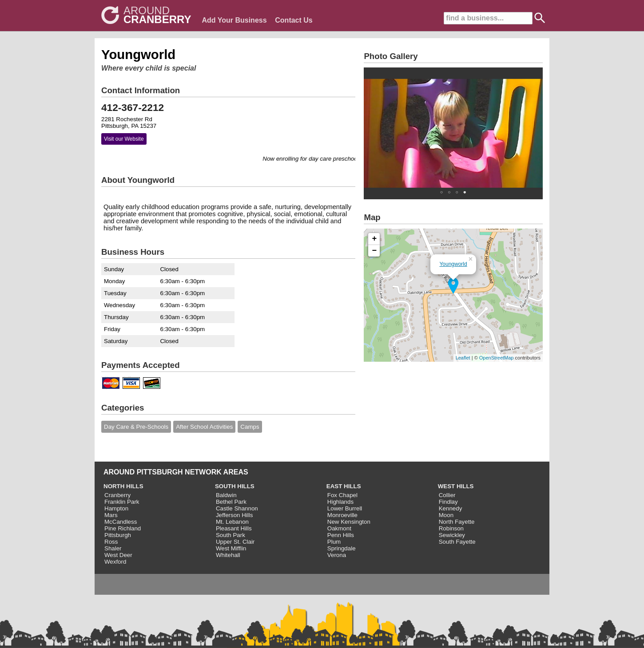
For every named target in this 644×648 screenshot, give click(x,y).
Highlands (340, 502)
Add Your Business (234, 20)
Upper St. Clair (235, 542)
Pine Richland (123, 528)
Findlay (448, 502)
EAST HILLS (344, 486)
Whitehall (228, 555)
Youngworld (453, 264)
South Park (231, 535)
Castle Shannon (237, 508)
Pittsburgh (118, 535)
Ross (111, 542)
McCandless (121, 522)
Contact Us (294, 20)
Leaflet (463, 358)
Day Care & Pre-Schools (136, 427)
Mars (111, 515)
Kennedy (451, 508)
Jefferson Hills (234, 515)
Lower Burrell (345, 508)
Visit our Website (124, 139)
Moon (446, 515)
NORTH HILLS (123, 486)
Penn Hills (341, 535)
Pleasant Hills (234, 528)
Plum (334, 542)
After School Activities (204, 427)
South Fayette (457, 542)
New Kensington (349, 522)
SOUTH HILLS (235, 486)
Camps (250, 427)
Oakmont (339, 528)
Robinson (451, 528)
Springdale (342, 548)
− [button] (375, 251)
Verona (337, 555)
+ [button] (375, 239)
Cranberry (117, 495)
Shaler (113, 548)
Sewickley (452, 535)
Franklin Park (122, 502)
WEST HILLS (456, 486)
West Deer (118, 555)
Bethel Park (231, 502)
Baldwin (226, 495)
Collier (447, 495)
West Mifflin (231, 548)
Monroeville (342, 515)
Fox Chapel (342, 495)
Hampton (116, 508)
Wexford (115, 562)
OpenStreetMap (497, 358)
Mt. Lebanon (232, 522)
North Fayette (457, 522)
